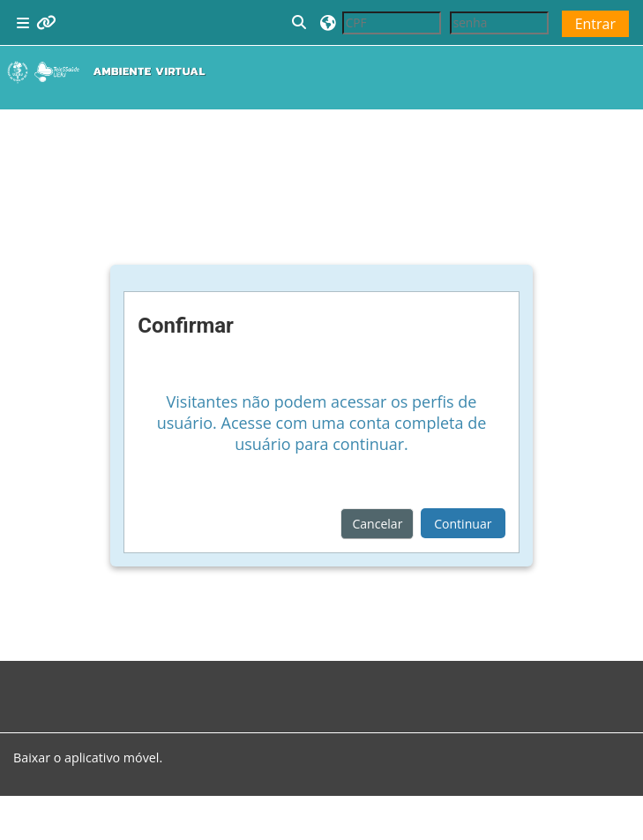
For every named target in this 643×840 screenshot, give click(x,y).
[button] (300, 22)
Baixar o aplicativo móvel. (88, 757)
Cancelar (377, 524)
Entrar (595, 24)
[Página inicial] (110, 71)
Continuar (463, 524)
